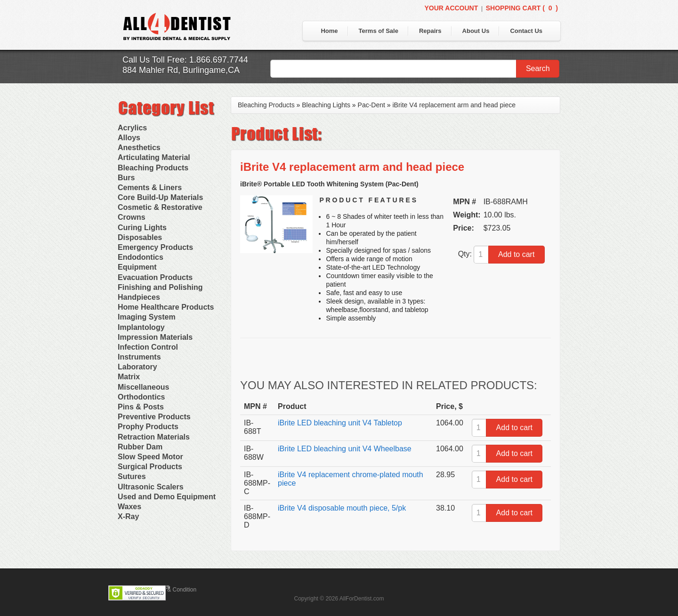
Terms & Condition (173, 590)
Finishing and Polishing (160, 287)
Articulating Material (154, 157)
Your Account (451, 8)
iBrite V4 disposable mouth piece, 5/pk (342, 508)
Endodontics (141, 257)
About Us (476, 31)
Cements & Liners (150, 188)
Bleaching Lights (326, 105)
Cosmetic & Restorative (160, 207)
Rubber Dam (140, 447)
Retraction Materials (154, 437)
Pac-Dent (371, 105)
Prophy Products (148, 427)
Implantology (141, 327)
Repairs (430, 31)
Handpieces (139, 297)
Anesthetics (139, 148)
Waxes (129, 507)
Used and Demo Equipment (167, 497)
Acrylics (132, 128)
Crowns (132, 217)
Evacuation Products (155, 277)
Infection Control (148, 347)
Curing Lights (142, 228)
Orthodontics (141, 397)
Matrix (129, 377)
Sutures (132, 476)
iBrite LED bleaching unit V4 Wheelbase (345, 449)
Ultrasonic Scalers (151, 487)
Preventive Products (154, 417)
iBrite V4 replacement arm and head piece (454, 105)
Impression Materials (155, 337)
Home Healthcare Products (166, 307)
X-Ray (128, 516)
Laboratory (137, 367)
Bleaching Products (153, 168)
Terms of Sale (379, 31)
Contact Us (526, 31)
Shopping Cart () (522, 8)
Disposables (140, 237)
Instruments (139, 357)
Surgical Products (150, 467)
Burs (126, 178)
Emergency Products (155, 247)
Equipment (137, 267)
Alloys (129, 138)
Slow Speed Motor (150, 457)
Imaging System (147, 317)
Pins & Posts (141, 407)
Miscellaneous (143, 387)
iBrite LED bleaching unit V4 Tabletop (340, 423)
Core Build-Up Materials (160, 197)
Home (329, 31)
